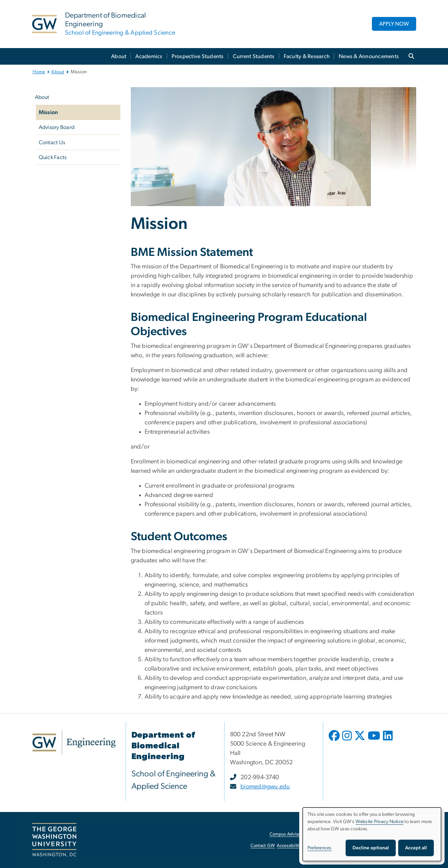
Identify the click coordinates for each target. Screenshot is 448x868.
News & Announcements (369, 56)
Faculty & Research (307, 56)
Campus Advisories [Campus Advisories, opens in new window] (288, 834)
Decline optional (371, 848)
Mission (48, 112)
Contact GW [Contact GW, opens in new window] (263, 846)
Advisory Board (57, 127)
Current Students (254, 56)
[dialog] (372, 834)
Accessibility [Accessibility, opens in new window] (289, 846)
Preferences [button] (320, 848)
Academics (149, 56)
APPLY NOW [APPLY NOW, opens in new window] (394, 24)
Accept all (416, 848)
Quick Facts (53, 157)
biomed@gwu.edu (265, 787)
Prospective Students (198, 56)
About (119, 56)
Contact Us (52, 142)
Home (39, 72)
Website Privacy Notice (380, 822)
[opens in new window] (335, 741)
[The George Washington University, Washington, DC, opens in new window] (54, 840)
